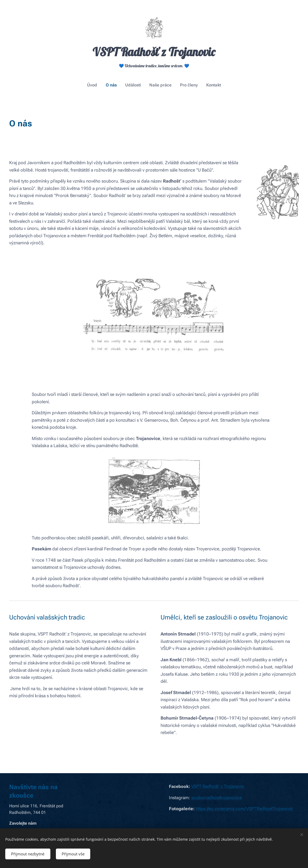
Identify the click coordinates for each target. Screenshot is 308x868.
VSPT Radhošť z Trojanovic (218, 786)
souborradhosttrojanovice (217, 798)
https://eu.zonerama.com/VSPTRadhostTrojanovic (244, 809)
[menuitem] (96, 85)
